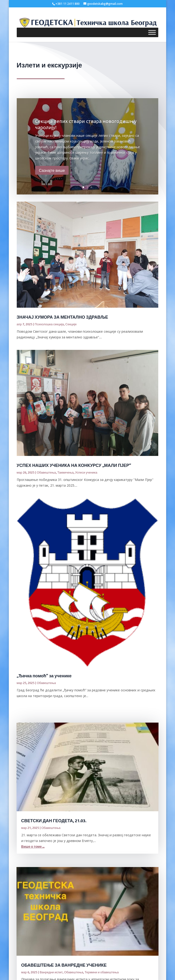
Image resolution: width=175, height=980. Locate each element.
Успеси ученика (86, 472)
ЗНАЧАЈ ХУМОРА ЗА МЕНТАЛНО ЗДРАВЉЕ (62, 317)
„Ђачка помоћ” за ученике (44, 676)
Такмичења (66, 472)
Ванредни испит (51, 972)
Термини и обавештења (102, 972)
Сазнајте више (52, 170)
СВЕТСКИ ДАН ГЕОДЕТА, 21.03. (54, 820)
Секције (71, 324)
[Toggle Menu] (152, 33)
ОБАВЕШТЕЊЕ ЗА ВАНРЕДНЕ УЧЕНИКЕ (64, 965)
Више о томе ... (33, 846)
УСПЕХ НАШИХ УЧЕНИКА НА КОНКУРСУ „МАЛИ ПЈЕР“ (74, 465)
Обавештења (46, 472)
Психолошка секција (49, 324)
